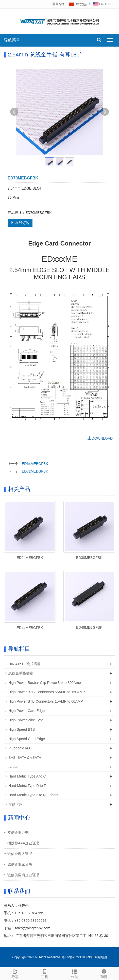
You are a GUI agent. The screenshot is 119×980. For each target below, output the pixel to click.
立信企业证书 (18, 832)
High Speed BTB (22, 729)
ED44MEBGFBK (30, 628)
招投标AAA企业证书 (23, 843)
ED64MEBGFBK (35, 464)
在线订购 (20, 223)
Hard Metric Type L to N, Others (33, 795)
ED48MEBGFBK (89, 627)
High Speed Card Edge (27, 739)
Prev (14, 112)
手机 (45, 973)
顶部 (104, 973)
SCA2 (13, 767)
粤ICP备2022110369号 (77, 957)
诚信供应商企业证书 (23, 875)
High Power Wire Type (26, 720)
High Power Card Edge (27, 711)
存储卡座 (15, 804)
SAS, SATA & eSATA (25, 758)
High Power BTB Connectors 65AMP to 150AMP (47, 692)
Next (105, 112)
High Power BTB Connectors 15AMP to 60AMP (46, 701)
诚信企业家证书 (20, 864)
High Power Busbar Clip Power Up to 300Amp (45, 683)
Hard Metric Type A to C (27, 776)
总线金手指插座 (21, 673)
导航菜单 (12, 40)
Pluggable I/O (19, 748)
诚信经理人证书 (20, 854)
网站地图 (101, 957)
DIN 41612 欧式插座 (24, 664)
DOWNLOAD (100, 438)
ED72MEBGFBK (35, 471)
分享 (15, 973)
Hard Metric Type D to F (27, 786)
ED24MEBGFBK (30, 558)
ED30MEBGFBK (89, 558)
